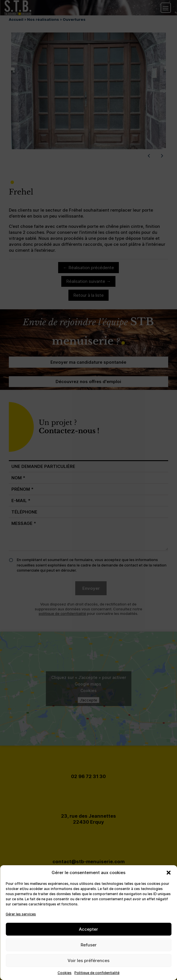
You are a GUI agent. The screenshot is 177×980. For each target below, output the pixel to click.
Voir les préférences (88, 960)
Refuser (89, 945)
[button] (168, 873)
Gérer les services (21, 914)
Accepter (88, 929)
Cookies (65, 973)
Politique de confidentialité (97, 973)
